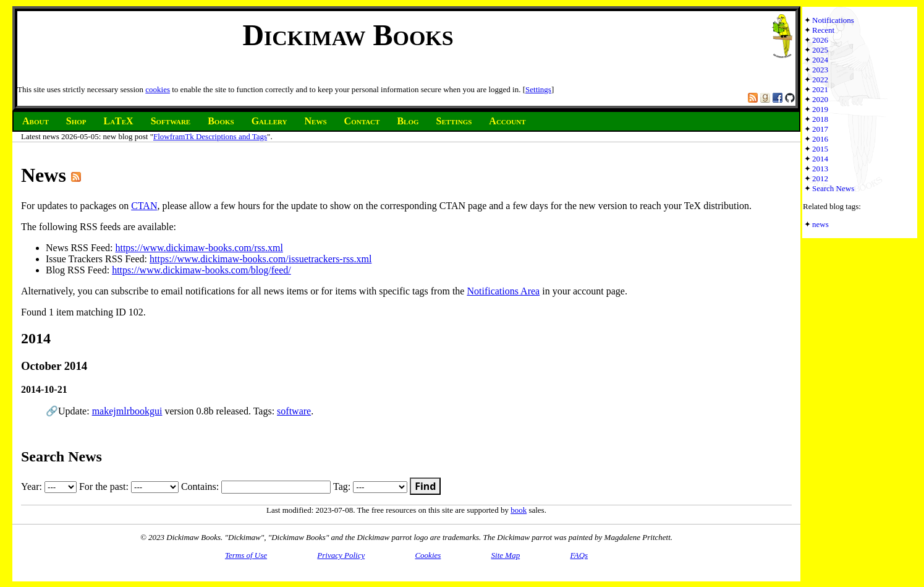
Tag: (370, 486)
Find (425, 486)
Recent (823, 30)
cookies (158, 89)
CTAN (144, 206)
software (294, 411)
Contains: (256, 486)
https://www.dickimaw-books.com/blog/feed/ (201, 270)
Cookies (428, 555)
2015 (820, 149)
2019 (820, 109)
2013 (820, 169)
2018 (820, 119)
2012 (820, 178)
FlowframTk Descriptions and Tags (210, 136)
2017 (820, 129)
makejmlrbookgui (127, 411)
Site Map (506, 555)
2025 (820, 50)
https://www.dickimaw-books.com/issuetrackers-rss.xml (261, 259)
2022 (820, 79)
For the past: (129, 486)
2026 (820, 40)
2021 (820, 89)
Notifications (833, 20)
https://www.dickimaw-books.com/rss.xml (199, 248)
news (820, 224)
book (519, 510)
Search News (833, 188)
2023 (820, 70)
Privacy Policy (341, 555)
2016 (820, 139)
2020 (820, 99)
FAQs (579, 555)
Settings (538, 89)
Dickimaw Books (348, 35)
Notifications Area (503, 291)
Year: (49, 486)
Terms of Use (246, 555)
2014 (820, 159)
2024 (820, 60)
